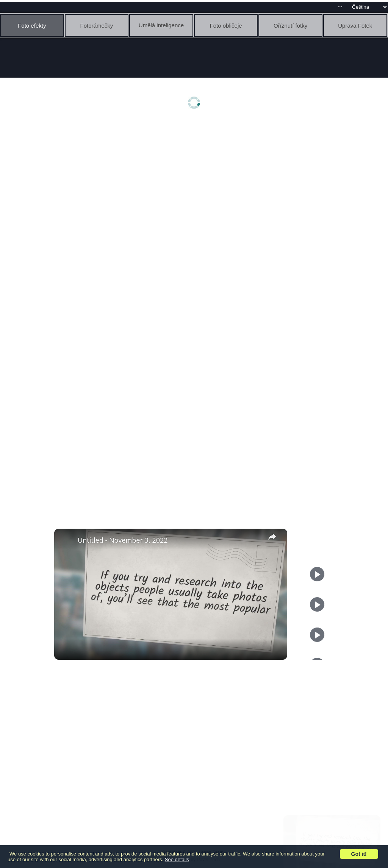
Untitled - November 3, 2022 (123, 540)
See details (177, 859)
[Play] (317, 604)
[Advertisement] (196, 181)
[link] (66, 541)
